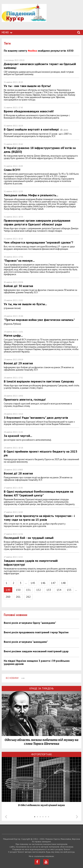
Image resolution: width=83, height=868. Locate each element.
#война (32, 51)
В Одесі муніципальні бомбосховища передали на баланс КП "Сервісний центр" (38, 493)
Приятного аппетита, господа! (25, 399)
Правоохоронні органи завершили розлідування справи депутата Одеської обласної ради (37, 222)
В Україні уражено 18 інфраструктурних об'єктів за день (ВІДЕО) (40, 150)
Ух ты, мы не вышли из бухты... (25, 304)
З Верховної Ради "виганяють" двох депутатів (36, 418)
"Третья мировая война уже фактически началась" (39, 320)
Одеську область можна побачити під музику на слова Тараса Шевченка (41, 742)
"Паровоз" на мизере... (19, 261)
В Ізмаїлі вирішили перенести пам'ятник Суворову (39, 381)
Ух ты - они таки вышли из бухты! (27, 86)
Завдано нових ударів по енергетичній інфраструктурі (31, 563)
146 (43, 583)
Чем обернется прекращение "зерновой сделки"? (38, 242)
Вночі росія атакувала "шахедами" (26, 642)
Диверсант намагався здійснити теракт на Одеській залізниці (40, 66)
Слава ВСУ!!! (12, 170)
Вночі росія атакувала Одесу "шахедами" (30, 623)
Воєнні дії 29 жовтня (18, 363)
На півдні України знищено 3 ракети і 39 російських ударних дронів (37, 662)
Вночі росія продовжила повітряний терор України (36, 632)
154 (59, 590)
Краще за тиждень (42, 688)
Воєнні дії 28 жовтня (18, 473)
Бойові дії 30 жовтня (18, 286)
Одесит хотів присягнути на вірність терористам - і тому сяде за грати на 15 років (39, 518)
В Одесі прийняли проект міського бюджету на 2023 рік (40, 453)
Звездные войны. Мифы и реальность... (31, 195)
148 (63, 583)
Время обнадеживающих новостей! (29, 111)
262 (28, 597)
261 (18, 597)
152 (39, 590)
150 (18, 590)
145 (33, 583)
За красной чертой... (18, 436)
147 (53, 583)
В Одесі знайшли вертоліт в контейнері (36, 129)
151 (28, 590)
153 (49, 590)
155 (69, 590)
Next (77, 817)
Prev (6, 817)
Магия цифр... (13, 335)
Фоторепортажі (42, 754)
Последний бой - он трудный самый (29, 538)
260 (8, 597)
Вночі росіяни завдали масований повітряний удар (36, 651)
